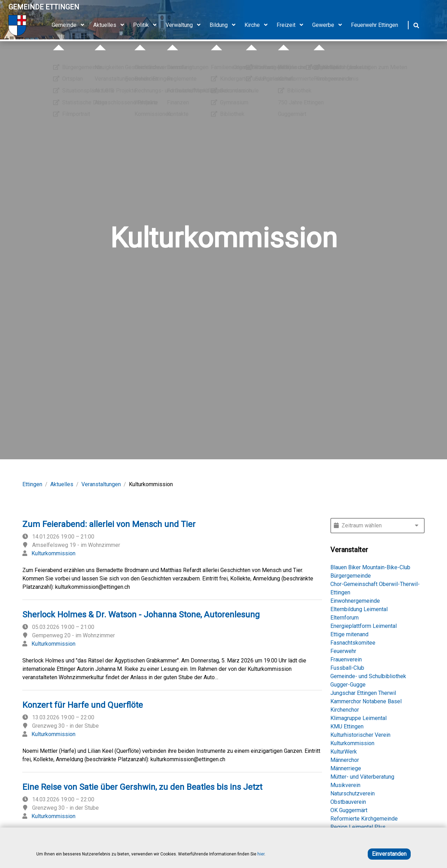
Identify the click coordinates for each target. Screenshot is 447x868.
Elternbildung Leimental (359, 609)
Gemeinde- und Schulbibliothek (368, 676)
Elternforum (345, 618)
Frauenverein (346, 659)
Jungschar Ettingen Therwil (363, 693)
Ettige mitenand (349, 634)
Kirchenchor (345, 710)
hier (261, 854)
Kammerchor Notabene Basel (366, 701)
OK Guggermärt (349, 810)
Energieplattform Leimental (364, 626)
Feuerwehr (343, 651)
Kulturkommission (53, 553)
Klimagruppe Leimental (358, 718)
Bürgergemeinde (351, 576)
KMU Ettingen (347, 726)
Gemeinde (70, 25)
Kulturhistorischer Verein (360, 735)
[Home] (44, 25)
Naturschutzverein (353, 793)
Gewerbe (329, 25)
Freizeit (292, 25)
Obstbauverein (348, 802)
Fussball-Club (347, 668)
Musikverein (345, 785)
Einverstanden (389, 854)
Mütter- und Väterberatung (362, 777)
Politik (147, 25)
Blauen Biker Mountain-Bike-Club (370, 567)
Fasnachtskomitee (353, 643)
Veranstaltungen (101, 484)
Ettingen (32, 484)
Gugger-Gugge (348, 685)
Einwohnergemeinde (355, 601)
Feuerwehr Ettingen (375, 25)
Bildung (225, 25)
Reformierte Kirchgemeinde (364, 819)
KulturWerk (344, 752)
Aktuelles (111, 25)
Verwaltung (185, 25)
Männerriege (346, 768)
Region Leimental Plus (358, 827)
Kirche (258, 25)
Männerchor (345, 760)
